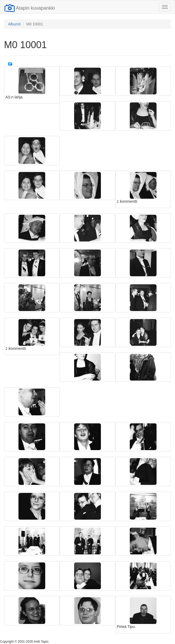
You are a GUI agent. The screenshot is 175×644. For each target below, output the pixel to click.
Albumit (14, 24)
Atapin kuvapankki (30, 8)
